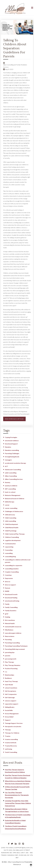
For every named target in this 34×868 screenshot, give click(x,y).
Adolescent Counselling (13, 470)
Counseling (9, 550)
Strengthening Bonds (12, 457)
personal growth (11, 659)
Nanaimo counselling (12, 450)
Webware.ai (17, 864)
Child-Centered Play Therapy (15, 534)
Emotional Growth (11, 594)
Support (8, 720)
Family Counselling (11, 607)
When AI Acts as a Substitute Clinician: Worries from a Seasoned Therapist (18, 782)
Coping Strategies (11, 437)
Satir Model (9, 685)
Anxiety (8, 482)
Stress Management (12, 714)
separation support (12, 704)
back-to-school (10, 492)
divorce (8, 582)
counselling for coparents (14, 565)
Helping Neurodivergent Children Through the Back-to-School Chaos (17, 810)
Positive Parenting (11, 668)
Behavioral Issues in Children (15, 498)
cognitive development (13, 540)
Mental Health (10, 623)
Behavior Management (13, 495)
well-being (8, 749)
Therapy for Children (12, 733)
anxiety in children (11, 486)
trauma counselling (11, 739)
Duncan (8, 588)
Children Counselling (12, 537)
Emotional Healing (11, 598)
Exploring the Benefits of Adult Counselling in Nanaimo (15, 822)
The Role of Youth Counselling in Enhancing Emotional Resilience (16, 827)
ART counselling (10, 489)
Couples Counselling (12, 572)
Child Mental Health (12, 527)
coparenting (9, 547)
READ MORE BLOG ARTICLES (14, 419)
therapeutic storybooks (13, 726)
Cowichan (8, 575)
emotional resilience (12, 441)
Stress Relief (9, 717)
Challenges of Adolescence (14, 511)
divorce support (10, 585)
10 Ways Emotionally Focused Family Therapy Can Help (17, 788)
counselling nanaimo (12, 569)
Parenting (8, 639)
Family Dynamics (11, 610)
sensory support (11, 701)
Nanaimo (8, 447)
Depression (9, 578)
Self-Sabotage (10, 697)
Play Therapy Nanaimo (13, 665)
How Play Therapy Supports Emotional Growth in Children (15, 771)
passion (8, 656)
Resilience (8, 678)
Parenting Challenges (12, 453)
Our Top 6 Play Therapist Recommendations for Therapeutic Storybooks (17, 795)
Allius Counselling (11, 476)
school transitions (11, 688)
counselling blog (10, 556)
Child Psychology (11, 531)
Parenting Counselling (12, 643)
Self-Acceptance (11, 691)
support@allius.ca (23, 848)
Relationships (10, 675)
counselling (9, 553)
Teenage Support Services (14, 723)
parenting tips (10, 652)
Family (7, 604)
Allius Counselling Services (14, 479)
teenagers (8, 460)
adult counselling (11, 473)
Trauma (8, 736)
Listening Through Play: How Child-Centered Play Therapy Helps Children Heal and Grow (18, 803)
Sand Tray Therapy (11, 681)
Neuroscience (10, 636)
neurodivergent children (13, 633)
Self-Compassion (11, 694)
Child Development (11, 524)
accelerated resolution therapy (16, 463)
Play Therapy (9, 662)
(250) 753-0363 (7, 848)
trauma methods (11, 743)
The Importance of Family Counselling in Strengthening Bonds (18, 816)
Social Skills (9, 710)
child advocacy (10, 515)
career (7, 505)
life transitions (10, 620)
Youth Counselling (11, 752)
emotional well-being (12, 601)
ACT (6, 466)
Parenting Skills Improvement (15, 649)
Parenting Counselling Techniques (16, 646)
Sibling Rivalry (10, 707)
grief (7, 614)
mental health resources (13, 627)
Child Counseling (11, 518)
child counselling (10, 521)
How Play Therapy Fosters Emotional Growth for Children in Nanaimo (17, 777)
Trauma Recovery (11, 746)
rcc (6, 672)
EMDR (7, 591)
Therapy (8, 730)
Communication (10, 544)
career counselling (11, 508)
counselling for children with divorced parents (18, 561)
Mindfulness (9, 630)
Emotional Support (11, 444)
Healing (8, 617)
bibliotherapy (10, 502)
